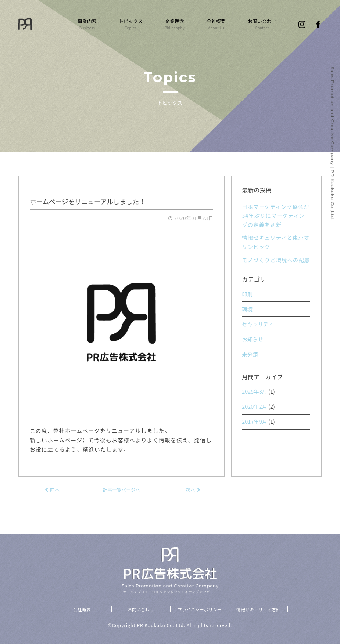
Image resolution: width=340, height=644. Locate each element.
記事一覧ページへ (121, 490)
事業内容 (87, 24)
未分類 (250, 354)
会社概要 (216, 24)
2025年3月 (255, 391)
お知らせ (252, 339)
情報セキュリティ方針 (258, 609)
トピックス (131, 24)
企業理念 (175, 24)
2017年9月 (255, 421)
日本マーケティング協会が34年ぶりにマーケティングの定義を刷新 (276, 216)
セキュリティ (257, 324)
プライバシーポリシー (200, 609)
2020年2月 (255, 406)
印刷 (247, 294)
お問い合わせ (262, 24)
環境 (247, 309)
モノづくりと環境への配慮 (276, 260)
